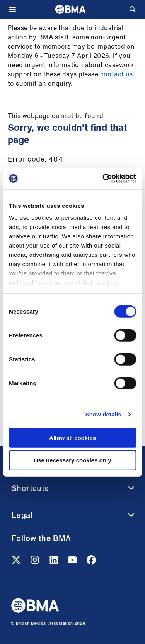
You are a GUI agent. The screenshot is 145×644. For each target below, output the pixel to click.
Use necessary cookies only (72, 460)
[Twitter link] (17, 562)
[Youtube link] (73, 562)
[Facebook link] (91, 562)
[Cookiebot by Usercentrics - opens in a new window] (103, 179)
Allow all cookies (72, 437)
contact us (117, 74)
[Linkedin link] (55, 562)
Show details (103, 414)
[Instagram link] (36, 562)
